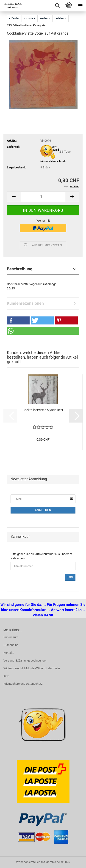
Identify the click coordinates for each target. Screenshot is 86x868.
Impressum (11, 637)
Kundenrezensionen (25, 303)
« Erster (14, 18)
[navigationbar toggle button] (80, 6)
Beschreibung (20, 269)
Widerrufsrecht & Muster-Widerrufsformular (32, 668)
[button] (14, 197)
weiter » (45, 18)
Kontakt (8, 653)
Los (70, 577)
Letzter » (60, 18)
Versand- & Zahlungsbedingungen (25, 661)
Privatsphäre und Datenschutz (23, 684)
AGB (6, 676)
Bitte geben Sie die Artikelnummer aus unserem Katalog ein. (41, 556)
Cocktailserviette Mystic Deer (43, 410)
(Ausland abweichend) (53, 161)
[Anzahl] (43, 197)
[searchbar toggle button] (57, 6)
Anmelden (43, 510)
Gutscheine (11, 645)
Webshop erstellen (28, 862)
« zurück (30, 18)
